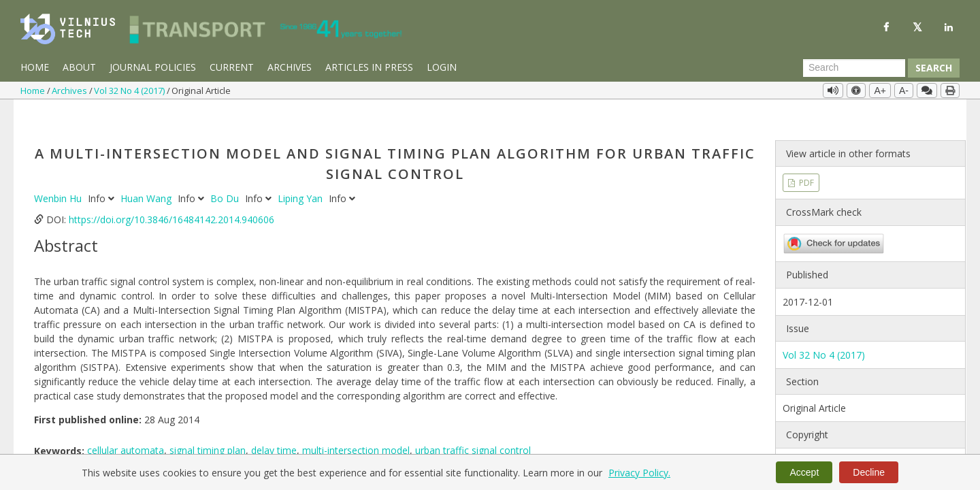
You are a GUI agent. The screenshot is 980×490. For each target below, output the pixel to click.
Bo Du (226, 170)
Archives (290, 67)
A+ (880, 91)
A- (904, 91)
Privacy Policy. (639, 473)
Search (934, 68)
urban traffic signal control (473, 423)
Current (232, 67)
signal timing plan (208, 423)
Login (442, 67)
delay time (274, 423)
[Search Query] (854, 68)
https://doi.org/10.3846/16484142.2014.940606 (171, 192)
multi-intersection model (356, 423)
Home (35, 67)
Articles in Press (369, 67)
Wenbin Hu (59, 170)
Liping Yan (301, 170)
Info (102, 170)
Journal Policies (153, 67)
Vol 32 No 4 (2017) (130, 91)
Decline (869, 472)
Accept (804, 472)
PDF (805, 155)
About (79, 67)
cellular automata (126, 423)
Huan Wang (147, 170)
